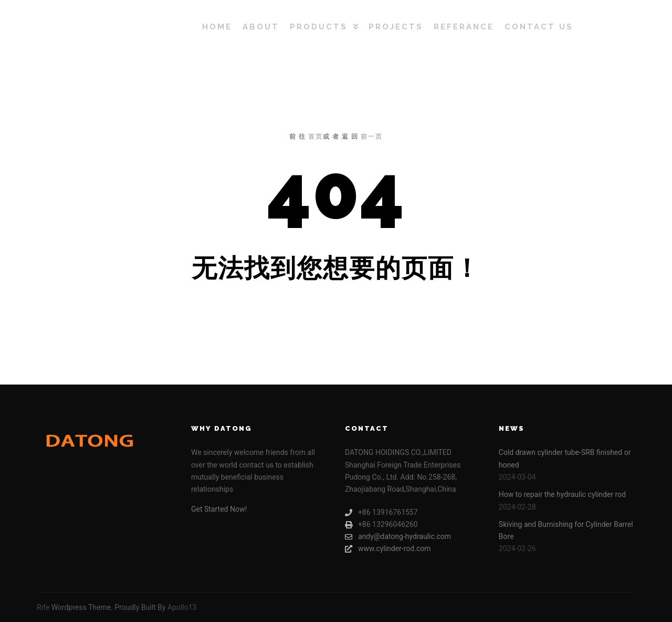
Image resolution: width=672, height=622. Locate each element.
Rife (43, 607)
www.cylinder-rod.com (388, 549)
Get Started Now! (219, 509)
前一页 (372, 137)
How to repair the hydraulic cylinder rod (562, 494)
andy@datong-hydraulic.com (398, 537)
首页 (316, 137)
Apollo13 (182, 607)
